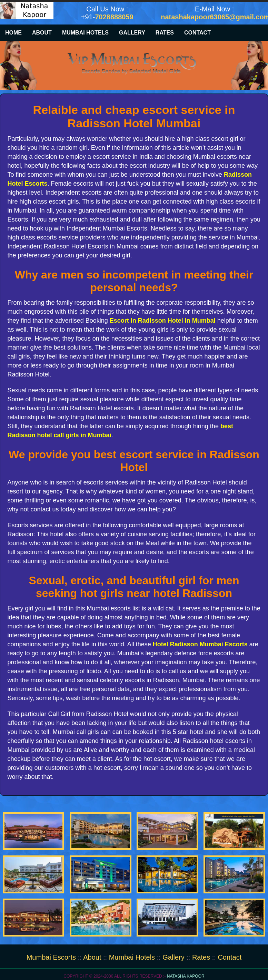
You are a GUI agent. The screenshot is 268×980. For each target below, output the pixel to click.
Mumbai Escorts (52, 957)
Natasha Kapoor (186, 976)
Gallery (132, 33)
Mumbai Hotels (85, 33)
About (42, 33)
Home (13, 33)
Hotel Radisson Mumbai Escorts (200, 644)
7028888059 (114, 17)
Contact (197, 33)
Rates (165, 33)
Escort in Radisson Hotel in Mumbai (163, 321)
